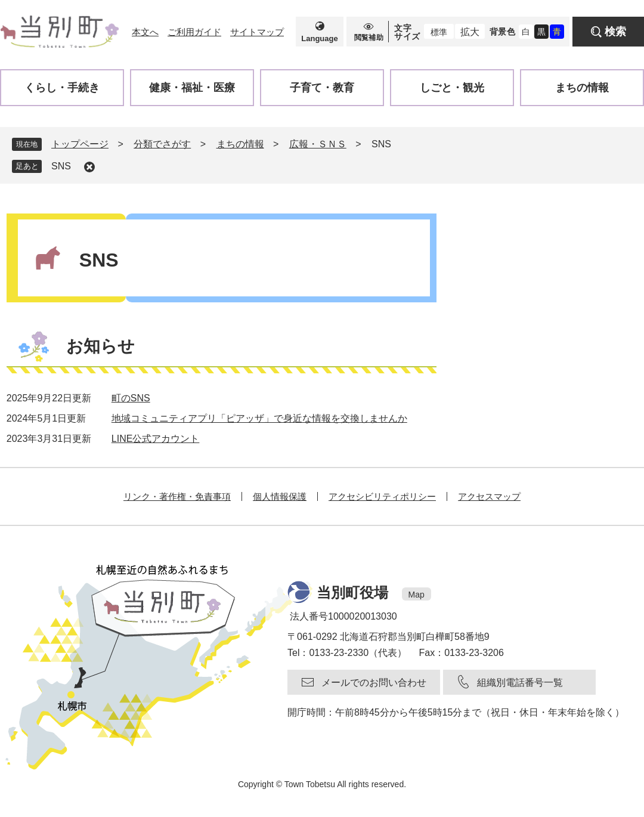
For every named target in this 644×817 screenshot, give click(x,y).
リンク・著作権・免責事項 (177, 496)
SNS (61, 166)
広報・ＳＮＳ (318, 144)
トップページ (80, 144)
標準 (439, 32)
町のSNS (131, 398)
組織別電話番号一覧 (520, 683)
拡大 (470, 32)
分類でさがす (162, 144)
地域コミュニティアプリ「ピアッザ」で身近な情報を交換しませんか (259, 418)
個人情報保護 (280, 496)
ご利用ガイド (194, 32)
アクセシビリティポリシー (382, 496)
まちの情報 (240, 144)
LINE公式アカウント (156, 439)
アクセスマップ (489, 496)
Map (417, 595)
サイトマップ (257, 32)
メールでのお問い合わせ (374, 683)
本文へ (145, 32)
